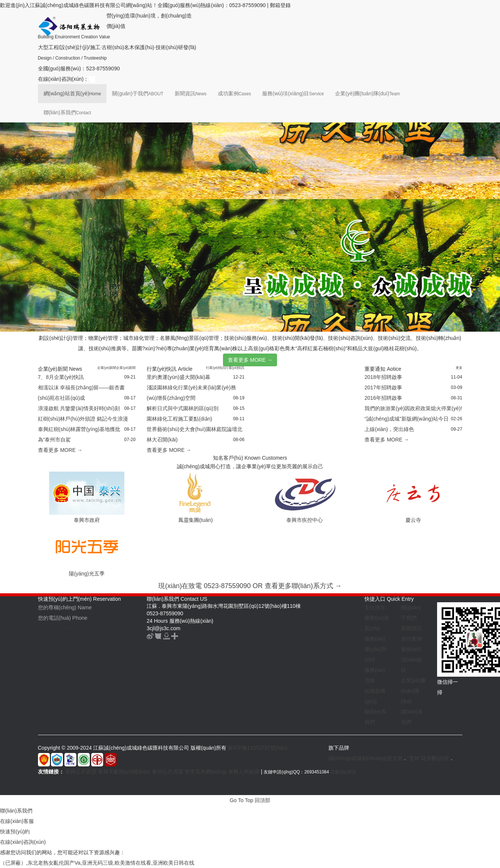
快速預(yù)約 (15, 832)
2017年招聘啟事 (383, 387)
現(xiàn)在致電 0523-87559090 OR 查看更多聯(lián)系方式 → (250, 586)
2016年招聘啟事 (383, 398)
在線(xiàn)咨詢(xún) (23, 842)
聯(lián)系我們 (67, 112)
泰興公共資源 (81, 772)
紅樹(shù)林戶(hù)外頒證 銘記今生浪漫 (83, 419)
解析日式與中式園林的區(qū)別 (183, 408)
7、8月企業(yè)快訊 (61, 377)
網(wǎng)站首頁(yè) (72, 93)
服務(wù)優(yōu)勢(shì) (376, 649)
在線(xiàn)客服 (17, 821)
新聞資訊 (191, 93)
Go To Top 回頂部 (250, 800)
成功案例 (235, 93)
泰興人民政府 (244, 772)
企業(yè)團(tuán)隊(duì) (368, 93)
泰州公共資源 (168, 772)
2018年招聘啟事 (383, 377)
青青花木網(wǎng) (206, 772)
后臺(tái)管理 (343, 772)
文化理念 (375, 607)
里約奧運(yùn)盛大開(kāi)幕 (179, 377)
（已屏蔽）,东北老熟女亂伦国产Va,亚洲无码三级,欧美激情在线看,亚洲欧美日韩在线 (97, 863)
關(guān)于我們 (138, 93)
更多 (459, 368)
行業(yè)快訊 (216, 368)
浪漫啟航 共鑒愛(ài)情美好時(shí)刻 (79, 408)
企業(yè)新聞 (107, 368)
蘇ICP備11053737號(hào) (258, 748)
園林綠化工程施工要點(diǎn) (179, 419)
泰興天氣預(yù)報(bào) (124, 772)
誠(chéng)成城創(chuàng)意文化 (366, 758)
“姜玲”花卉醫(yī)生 (429, 758)
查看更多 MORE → (250, 360)
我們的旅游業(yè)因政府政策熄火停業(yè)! (413, 408)
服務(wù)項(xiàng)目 (293, 93)
